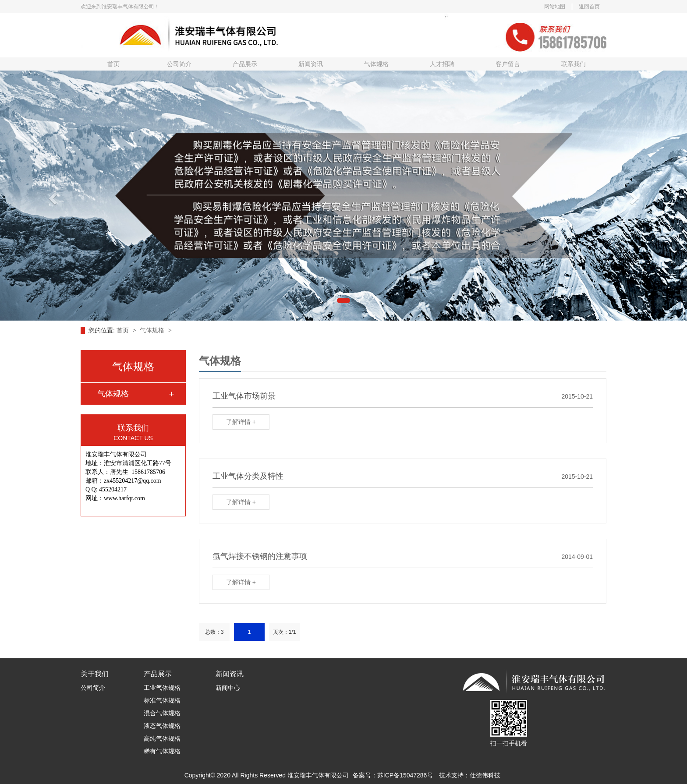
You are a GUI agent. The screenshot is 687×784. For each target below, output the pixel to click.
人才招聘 (442, 64)
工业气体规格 (162, 688)
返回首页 (589, 7)
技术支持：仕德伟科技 (470, 775)
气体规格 (376, 64)
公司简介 (179, 64)
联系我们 (574, 64)
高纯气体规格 (162, 738)
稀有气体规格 (162, 751)
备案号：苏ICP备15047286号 (393, 775)
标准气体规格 (162, 700)
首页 (113, 64)
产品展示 (245, 64)
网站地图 (555, 7)
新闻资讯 (311, 64)
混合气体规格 (162, 713)
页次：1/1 (285, 632)
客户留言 (508, 64)
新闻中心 (228, 688)
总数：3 (214, 632)
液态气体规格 (162, 726)
